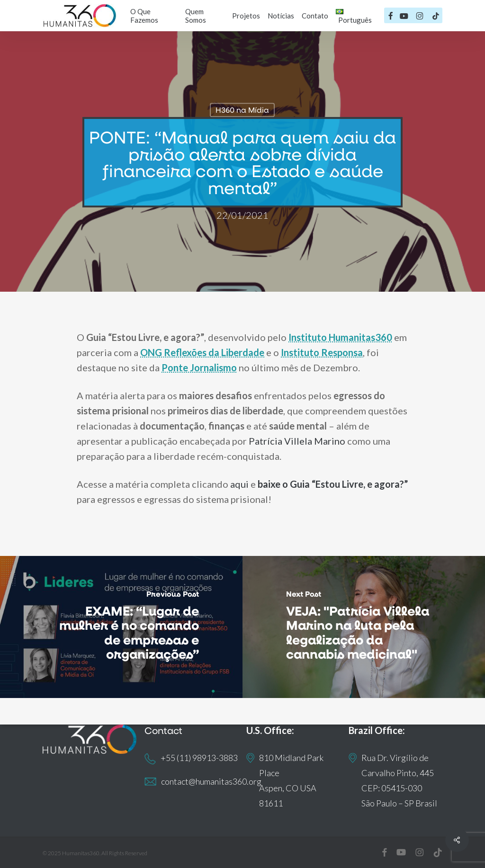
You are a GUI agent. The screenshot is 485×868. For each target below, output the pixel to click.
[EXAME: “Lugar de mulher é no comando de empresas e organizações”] (121, 627)
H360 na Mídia (242, 110)
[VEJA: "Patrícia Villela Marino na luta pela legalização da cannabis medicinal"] (364, 627)
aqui (239, 484)
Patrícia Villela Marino (297, 441)
